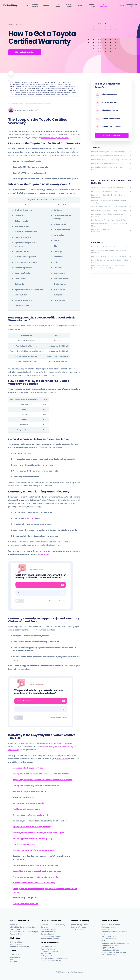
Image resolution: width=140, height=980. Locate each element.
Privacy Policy (16, 957)
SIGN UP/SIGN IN (131, 5)
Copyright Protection (79, 927)
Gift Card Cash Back (49, 947)
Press (12, 959)
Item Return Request (49, 932)
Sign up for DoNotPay (112, 135)
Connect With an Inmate (111, 925)
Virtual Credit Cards (18, 929)
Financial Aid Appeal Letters (51, 960)
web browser (69, 503)
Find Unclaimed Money (49, 951)
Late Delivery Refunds (49, 929)
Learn (25, 5)
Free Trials (57, 5)
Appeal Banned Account (50, 939)
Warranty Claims (16, 25)
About (121, 5)
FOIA (103, 941)
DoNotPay (10, 5)
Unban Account (91, 5)
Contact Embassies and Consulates (115, 943)
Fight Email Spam (17, 942)
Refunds (80, 5)
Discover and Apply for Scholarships (54, 958)
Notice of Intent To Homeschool (114, 952)
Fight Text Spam (17, 944)
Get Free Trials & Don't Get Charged (24, 932)
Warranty (47, 5)
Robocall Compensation (20, 947)
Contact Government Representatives (110, 947)
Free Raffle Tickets (48, 949)
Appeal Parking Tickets (80, 925)
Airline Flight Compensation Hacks (23, 927)
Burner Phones (35, 5)
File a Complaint (77, 929)
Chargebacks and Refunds (51, 936)
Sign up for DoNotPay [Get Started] (25, 52)
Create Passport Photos (111, 950)
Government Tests (109, 936)
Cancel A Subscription (49, 934)
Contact (14, 962)
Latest (114, 5)
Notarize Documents (109, 939)
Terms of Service (17, 955)
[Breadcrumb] (10, 104)
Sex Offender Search (109, 955)
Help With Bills (46, 954)
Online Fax (105, 929)
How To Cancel (69, 5)
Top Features (104, 5)
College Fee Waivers (49, 956)
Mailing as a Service (109, 927)
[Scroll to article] (11, 73)
